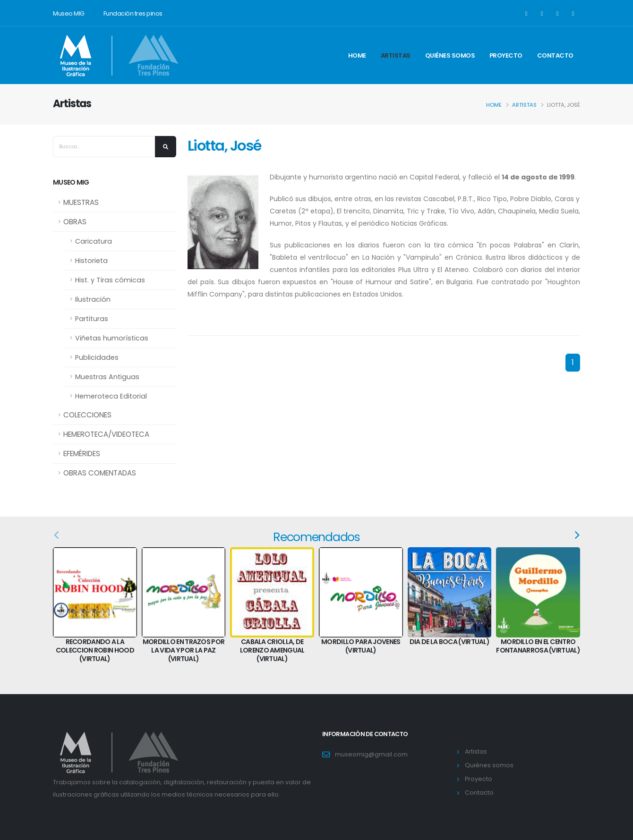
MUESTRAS (81, 202)
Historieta (91, 261)
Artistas (396, 55)
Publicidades (97, 357)
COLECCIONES (87, 415)
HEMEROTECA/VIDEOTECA (106, 434)
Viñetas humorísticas (112, 338)
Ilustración (93, 299)
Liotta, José (224, 146)
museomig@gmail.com (371, 754)
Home (357, 55)
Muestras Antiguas (107, 377)
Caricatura (94, 241)
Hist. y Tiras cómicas (110, 280)
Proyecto (506, 55)
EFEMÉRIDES (82, 454)
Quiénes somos (450, 55)
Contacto (555, 55)
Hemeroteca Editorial (111, 396)
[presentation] (576, 535)
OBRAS (75, 222)
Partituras (92, 319)
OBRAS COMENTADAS (100, 473)
